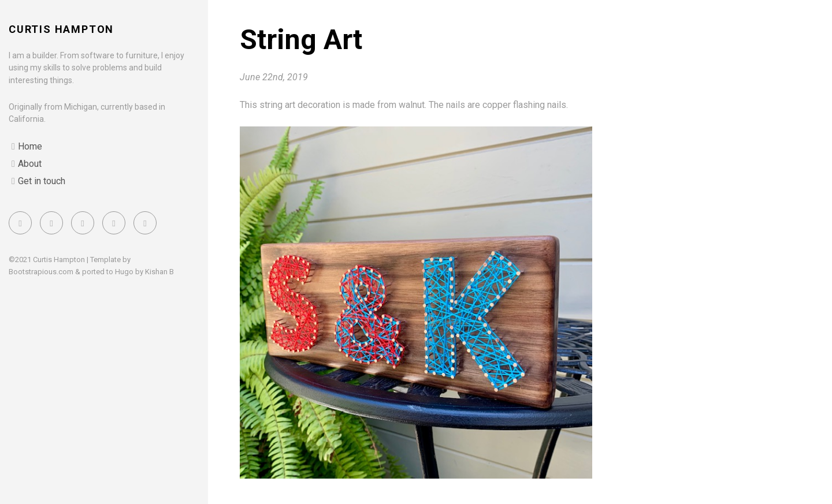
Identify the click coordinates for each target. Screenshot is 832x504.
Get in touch (42, 181)
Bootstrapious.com (41, 272)
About (30, 164)
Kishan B (159, 272)
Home (30, 146)
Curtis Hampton (61, 29)
